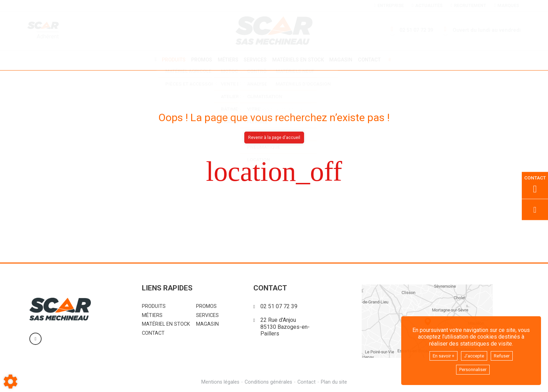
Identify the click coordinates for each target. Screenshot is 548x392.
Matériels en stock (299, 60)
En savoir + (440, 354)
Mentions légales (219, 381)
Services (255, 60)
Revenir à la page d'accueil (274, 136)
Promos (199, 60)
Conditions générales (268, 381)
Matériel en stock (166, 323)
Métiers (227, 60)
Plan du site (335, 381)
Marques (507, 5)
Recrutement (468, 5)
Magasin (344, 60)
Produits (170, 60)
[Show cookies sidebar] (10, 382)
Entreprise (389, 5)
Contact (373, 60)
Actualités (427, 5)
